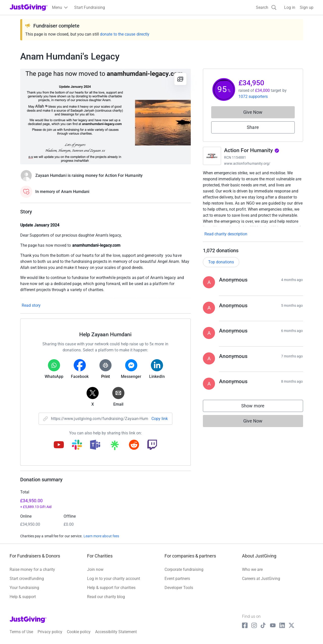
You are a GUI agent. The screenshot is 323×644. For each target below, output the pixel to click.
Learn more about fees (101, 536)
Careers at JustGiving (261, 579)
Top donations (221, 262)
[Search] (266, 7)
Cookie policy (79, 632)
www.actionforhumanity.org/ (247, 163)
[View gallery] (180, 79)
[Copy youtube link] (59, 445)
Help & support (23, 597)
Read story (31, 305)
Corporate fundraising (184, 569)
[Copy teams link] (95, 445)
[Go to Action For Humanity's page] (212, 156)
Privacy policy (50, 632)
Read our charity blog (106, 597)
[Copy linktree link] (115, 446)
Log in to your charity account (114, 579)
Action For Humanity (252, 150)
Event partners (177, 579)
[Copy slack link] (77, 445)
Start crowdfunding (27, 579)
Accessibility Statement (116, 632)
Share (253, 127)
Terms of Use (21, 632)
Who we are (252, 569)
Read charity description (226, 234)
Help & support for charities (111, 588)
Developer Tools (179, 588)
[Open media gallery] (105, 117)
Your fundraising (24, 588)
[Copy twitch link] (152, 445)
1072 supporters (253, 96)
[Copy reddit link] (134, 445)
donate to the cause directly (125, 34)
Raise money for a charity (32, 569)
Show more (258, 407)
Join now (95, 569)
